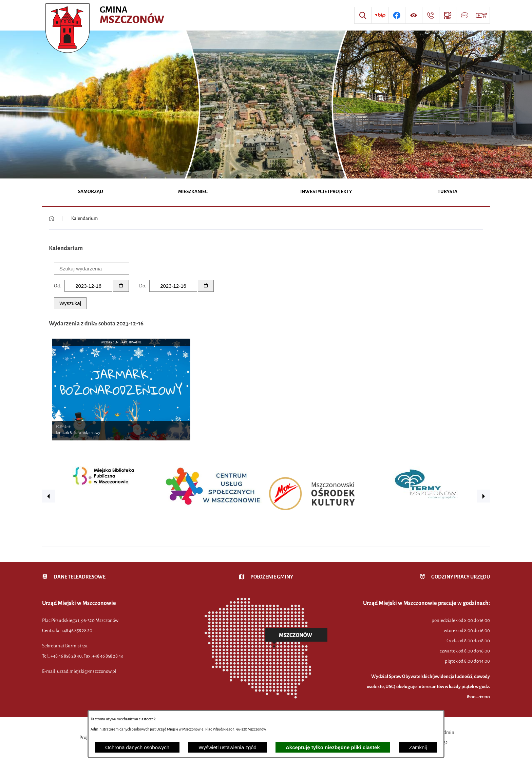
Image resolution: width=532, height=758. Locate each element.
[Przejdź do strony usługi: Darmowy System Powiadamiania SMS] (464, 15)
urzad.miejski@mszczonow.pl (87, 671)
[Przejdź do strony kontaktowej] (431, 15)
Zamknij (418, 747)
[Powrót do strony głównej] (52, 219)
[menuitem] (91, 192)
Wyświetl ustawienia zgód (227, 747)
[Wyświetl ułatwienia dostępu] (414, 15)
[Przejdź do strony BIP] (380, 15)
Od (57, 286)
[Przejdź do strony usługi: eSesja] (448, 15)
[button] (49, 496)
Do (142, 286)
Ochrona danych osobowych (137, 747)
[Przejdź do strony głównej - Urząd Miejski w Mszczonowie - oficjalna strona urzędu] (106, 15)
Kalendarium (84, 218)
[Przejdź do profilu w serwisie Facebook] (397, 15)
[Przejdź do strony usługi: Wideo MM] (481, 15)
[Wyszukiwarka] (363, 15)
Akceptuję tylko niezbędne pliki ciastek (333, 747)
